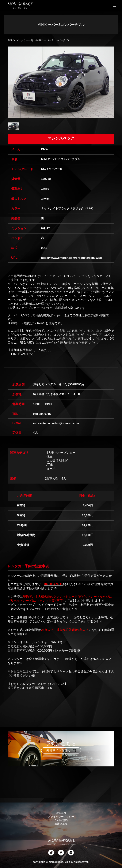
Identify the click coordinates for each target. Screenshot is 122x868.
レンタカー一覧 (24, 40)
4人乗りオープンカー (61, 453)
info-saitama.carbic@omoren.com (56, 423)
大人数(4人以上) (57, 461)
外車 (49, 457)
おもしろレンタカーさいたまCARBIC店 (59, 384)
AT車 (50, 465)
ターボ (51, 469)
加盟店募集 (61, 824)
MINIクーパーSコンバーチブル (53, 40)
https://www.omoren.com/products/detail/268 (71, 258)
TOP (10, 40)
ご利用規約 (61, 820)
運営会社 (61, 813)
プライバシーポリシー (61, 817)
